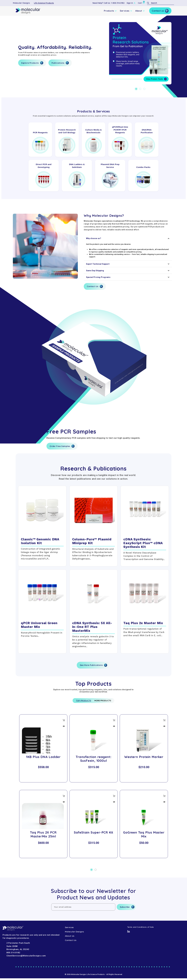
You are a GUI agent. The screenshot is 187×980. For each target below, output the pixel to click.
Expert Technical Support (128, 264)
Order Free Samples (62, 446)
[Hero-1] (140, 53)
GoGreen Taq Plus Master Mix (144, 836)
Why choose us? (128, 239)
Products (110, 11)
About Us (70, 938)
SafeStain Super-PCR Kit (94, 834)
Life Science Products (44, 3)
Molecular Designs (21, 3)
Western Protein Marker (144, 759)
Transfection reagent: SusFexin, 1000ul (94, 760)
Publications (60, 63)
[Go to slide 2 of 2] (96, 871)
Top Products (80, 701)
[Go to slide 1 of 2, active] (91, 871)
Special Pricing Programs (128, 277)
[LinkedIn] (129, 933)
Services (126, 11)
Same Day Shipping (128, 271)
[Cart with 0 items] (141, 3)
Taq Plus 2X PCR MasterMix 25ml (43, 836)
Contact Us (95, 286)
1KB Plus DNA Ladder (43, 759)
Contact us (160, 11)
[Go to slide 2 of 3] (140, 89)
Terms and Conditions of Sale (141, 929)
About (140, 11)
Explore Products (32, 63)
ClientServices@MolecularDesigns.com (26, 957)
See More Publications (94, 665)
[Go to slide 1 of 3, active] (136, 89)
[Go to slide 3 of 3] (144, 89)
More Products (106, 701)
